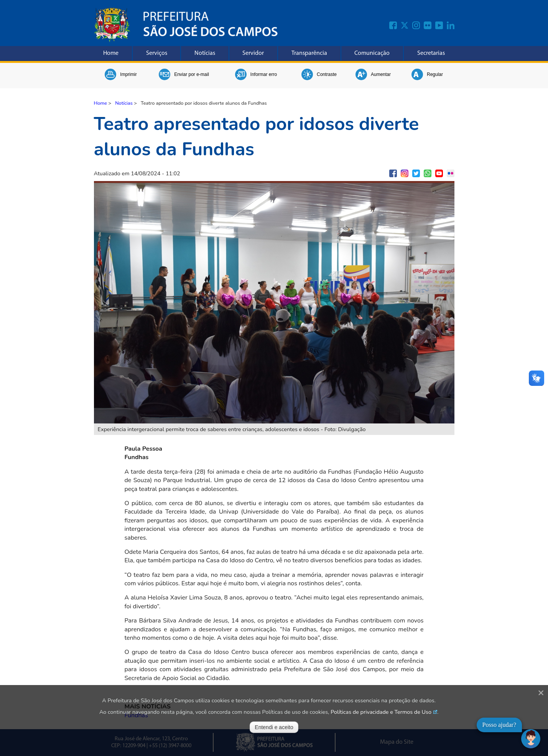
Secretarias (431, 53)
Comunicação (372, 53)
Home (111, 53)
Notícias (205, 53)
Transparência (309, 53)
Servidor (253, 53)
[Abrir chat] (531, 739)
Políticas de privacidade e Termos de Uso (381, 712)
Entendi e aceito (274, 727)
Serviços (157, 53)
